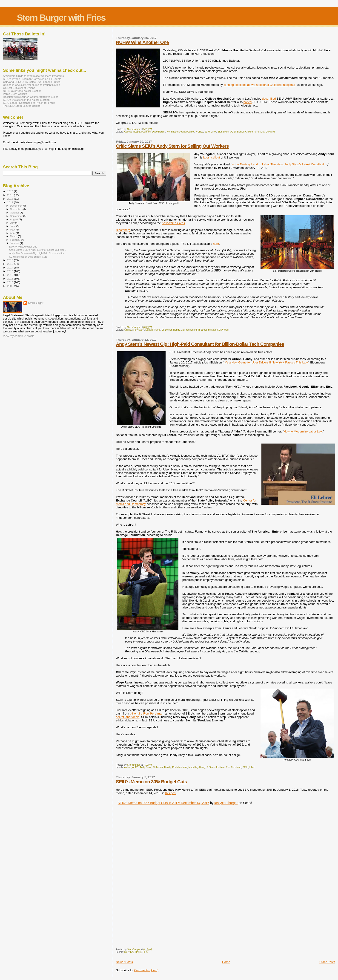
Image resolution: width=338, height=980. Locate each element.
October (15, 213)
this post (171, 793)
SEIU (220, 330)
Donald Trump (153, 330)
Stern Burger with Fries (61, 18)
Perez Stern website (15, 94)
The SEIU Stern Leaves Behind (22, 106)
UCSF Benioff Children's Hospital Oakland (252, 132)
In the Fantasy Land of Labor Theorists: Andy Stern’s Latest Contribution (279, 164)
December (16, 206)
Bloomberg (123, 230)
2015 (10, 264)
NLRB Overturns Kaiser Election (22, 91)
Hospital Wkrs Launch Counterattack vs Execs (31, 97)
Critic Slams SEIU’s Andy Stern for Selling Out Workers (172, 146)
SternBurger (36, 303)
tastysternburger (226, 803)
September (17, 216)
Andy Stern (138, 330)
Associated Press (173, 223)
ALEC (135, 767)
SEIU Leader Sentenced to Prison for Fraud (29, 103)
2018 (10, 199)
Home (226, 962)
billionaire (147, 713)
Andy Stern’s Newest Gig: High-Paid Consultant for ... (38, 253)
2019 (10, 195)
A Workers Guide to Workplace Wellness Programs (33, 76)
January (15, 243)
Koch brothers (180, 767)
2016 (10, 260)
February (16, 240)
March (14, 236)
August (14, 219)
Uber (227, 330)
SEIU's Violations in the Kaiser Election (26, 100)
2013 (10, 271)
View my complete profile (19, 336)
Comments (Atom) (146, 970)
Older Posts (327, 962)
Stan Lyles (223, 132)
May (13, 230)
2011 (10, 278)
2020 (10, 191)
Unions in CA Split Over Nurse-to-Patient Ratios (32, 85)
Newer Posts (124, 962)
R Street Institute (207, 330)
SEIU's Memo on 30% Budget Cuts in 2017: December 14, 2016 (163, 803)
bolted (248, 102)
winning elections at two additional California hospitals (259, 85)
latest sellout (212, 157)
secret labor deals (128, 717)
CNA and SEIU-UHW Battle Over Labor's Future (32, 82)
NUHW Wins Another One (142, 42)
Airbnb (128, 330)
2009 (10, 286)
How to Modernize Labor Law (303, 431)
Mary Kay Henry (197, 767)
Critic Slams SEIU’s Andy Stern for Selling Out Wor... (38, 250)
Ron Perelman (233, 767)
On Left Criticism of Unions (19, 88)
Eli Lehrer (167, 330)
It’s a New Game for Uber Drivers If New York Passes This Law (266, 362)
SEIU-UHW (210, 132)
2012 (10, 275)
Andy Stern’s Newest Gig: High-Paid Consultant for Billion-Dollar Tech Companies (200, 344)
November (16, 209)
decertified (269, 99)
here (216, 244)
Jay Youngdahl (189, 330)
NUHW (199, 132)
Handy (176, 330)
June (13, 226)
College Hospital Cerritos (137, 132)
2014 (10, 267)
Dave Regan (159, 132)
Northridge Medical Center (181, 132)
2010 (10, 282)
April (13, 233)
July (13, 223)
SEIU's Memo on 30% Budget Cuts (151, 782)
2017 (10, 202)
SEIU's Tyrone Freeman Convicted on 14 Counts (32, 79)
